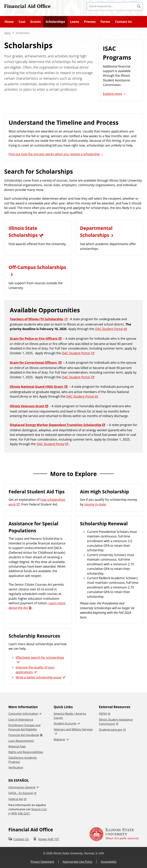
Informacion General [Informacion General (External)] (22, 787)
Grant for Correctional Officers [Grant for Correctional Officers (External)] (34, 363)
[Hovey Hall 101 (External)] (46, 839)
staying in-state (95, 504)
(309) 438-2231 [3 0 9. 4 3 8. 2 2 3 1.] (20, 813)
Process (90, 22)
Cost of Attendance (21, 720)
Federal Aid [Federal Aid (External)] (16, 799)
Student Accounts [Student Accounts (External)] (65, 723)
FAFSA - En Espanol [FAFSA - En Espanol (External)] (21, 793)
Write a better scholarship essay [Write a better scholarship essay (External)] (38, 677)
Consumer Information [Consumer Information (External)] (23, 714)
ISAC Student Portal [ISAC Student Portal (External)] (109, 329)
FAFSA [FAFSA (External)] (103, 714)
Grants (35, 22)
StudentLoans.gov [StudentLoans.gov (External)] (111, 730)
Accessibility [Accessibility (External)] (109, 862)
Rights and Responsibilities (26, 752)
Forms (105, 22)
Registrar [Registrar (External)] (60, 739)
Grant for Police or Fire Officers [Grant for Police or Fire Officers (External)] (34, 338)
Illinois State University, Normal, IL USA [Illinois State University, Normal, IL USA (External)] (79, 853)
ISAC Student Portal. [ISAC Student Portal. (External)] (76, 353)
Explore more (113, 94)
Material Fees (17, 746)
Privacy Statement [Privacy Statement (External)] (42, 862)
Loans (75, 22)
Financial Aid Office (27, 6)
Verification (16, 767)
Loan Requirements (21, 741)
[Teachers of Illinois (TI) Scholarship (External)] (39, 319)
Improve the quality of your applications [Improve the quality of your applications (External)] (35, 670)
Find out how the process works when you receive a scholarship (54, 154)
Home (9, 22)
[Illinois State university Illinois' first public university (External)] (114, 834)
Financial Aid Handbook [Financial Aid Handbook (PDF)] (24, 735)
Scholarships (55, 22)
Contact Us (123, 22)
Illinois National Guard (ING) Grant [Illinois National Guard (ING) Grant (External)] (37, 387)
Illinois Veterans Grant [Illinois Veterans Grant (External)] (27, 406)
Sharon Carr (39, 809)
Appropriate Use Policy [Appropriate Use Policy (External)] (77, 862)
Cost (22, 22)
